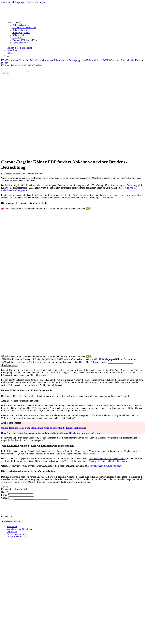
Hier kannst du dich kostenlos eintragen (103, 466)
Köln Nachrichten (21, 25)
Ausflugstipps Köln (21, 33)
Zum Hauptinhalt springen (13, 2)
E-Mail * (5, 495)
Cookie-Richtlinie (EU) (17, 540)
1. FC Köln (18, 38)
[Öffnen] (2, 69)
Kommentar (7, 520)
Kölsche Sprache (20, 30)
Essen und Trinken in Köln (25, 40)
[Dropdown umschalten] (21, 22)
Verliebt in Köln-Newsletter (19, 48)
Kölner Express (88, 454)
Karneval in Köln (20, 43)
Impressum (12, 535)
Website (5, 498)
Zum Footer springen (35, 2)
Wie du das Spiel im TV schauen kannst (107, 458)
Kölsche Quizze (20, 35)
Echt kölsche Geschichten (24, 27)
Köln (3, 174)
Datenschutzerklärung (17, 538)
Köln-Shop (6, 65)
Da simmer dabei (9, 365)
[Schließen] (8, 56)
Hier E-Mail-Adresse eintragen (93, 362)
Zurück (4, 487)
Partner (10, 53)
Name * (5, 492)
